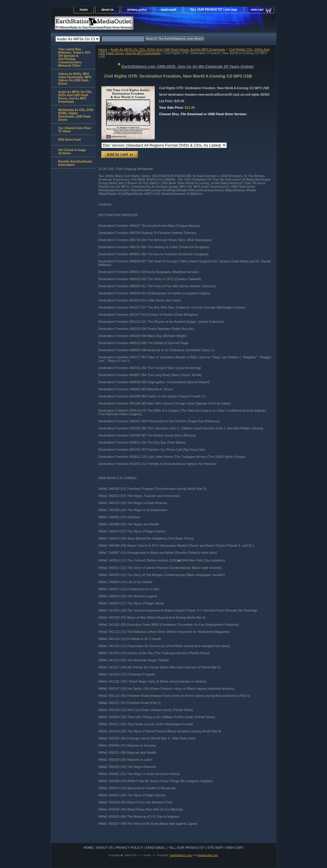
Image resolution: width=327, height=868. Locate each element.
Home (103, 49)
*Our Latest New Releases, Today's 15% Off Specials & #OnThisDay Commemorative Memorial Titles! (74, 57)
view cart (257, 10)
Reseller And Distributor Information (75, 163)
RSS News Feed (70, 140)
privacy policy (137, 10)
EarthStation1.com (181, 855)
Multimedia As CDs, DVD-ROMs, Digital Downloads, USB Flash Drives (76, 115)
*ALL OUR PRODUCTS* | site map (213, 10)
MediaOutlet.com (208, 855)
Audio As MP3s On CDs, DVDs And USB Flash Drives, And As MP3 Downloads (168, 49)
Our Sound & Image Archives (72, 152)
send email (168, 10)
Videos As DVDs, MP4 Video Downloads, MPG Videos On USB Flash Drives (75, 79)
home (84, 10)
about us (108, 10)
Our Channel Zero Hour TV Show (75, 130)
